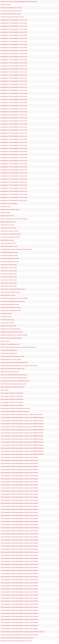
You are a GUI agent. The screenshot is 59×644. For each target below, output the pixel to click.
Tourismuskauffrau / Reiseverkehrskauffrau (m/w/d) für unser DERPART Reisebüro (22, 418)
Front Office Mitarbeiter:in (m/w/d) (10, 258)
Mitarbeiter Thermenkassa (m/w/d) (10, 344)
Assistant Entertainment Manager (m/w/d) (12, 17)
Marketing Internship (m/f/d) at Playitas (11, 338)
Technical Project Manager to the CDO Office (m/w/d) (15, 411)
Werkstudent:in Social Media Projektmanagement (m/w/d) (16, 641)
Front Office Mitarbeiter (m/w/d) (9, 252)
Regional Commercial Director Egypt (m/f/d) (12, 369)
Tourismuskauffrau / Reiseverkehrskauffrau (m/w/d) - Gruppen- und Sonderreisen (22, 414)
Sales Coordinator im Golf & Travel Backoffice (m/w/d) (15, 381)
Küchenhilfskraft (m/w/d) (7, 320)
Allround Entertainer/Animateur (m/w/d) (11, 8)
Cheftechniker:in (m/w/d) (7, 225)
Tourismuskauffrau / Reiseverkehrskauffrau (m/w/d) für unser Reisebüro (19, 457)
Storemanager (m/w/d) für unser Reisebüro (12, 393)
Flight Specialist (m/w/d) (7, 240)
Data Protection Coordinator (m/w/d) (11, 234)
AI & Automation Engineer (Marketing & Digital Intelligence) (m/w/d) (19, 2)
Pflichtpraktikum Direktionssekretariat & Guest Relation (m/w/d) (18, 347)
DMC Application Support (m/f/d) (9, 231)
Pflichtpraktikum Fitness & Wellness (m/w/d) (13, 356)
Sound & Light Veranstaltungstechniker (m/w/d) (13, 384)
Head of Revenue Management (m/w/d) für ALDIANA (14, 298)
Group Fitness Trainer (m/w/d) (9, 265)
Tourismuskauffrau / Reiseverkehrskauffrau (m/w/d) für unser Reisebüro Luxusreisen (23, 632)
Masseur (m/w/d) (5, 341)
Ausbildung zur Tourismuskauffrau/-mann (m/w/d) (14, 20)
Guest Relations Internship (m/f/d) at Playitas (13, 289)
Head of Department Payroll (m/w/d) (10, 292)
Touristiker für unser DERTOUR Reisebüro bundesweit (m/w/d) (17, 638)
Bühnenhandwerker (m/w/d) (8, 222)
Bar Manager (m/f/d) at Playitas (9, 203)
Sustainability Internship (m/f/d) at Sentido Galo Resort (15, 408)
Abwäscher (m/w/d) (6, 5)
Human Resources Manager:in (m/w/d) (11, 310)
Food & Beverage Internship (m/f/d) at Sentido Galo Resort (16, 249)
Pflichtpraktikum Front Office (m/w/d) (11, 359)
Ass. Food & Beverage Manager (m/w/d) (11, 14)
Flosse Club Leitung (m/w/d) (8, 243)
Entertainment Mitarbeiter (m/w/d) (10, 237)
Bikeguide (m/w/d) (5, 213)
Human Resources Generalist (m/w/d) (10, 307)
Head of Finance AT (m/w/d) (8, 295)
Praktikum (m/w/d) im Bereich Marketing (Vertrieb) (14, 362)
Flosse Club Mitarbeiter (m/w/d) (9, 246)
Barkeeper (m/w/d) (6, 207)
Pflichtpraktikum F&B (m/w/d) (9, 350)
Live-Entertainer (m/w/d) (7, 323)
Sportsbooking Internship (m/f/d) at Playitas (13, 387)
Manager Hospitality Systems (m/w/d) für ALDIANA (14, 335)
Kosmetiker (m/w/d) (6, 314)
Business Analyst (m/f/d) (7, 216)
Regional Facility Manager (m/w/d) (10, 372)
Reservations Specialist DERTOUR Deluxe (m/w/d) (14, 375)
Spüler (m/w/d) (5, 390)
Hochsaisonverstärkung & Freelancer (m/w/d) (13, 301)
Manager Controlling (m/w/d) (8, 326)
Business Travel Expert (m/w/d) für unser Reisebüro (14, 219)
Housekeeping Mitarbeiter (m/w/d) (10, 304)
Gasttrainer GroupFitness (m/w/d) (10, 262)
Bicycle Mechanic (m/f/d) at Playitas (10, 209)
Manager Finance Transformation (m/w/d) (12, 332)
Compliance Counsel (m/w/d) (8, 228)
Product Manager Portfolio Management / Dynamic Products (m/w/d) (19, 365)
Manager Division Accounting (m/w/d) (10, 329)
